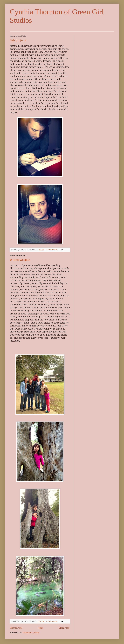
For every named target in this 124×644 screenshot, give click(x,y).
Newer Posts (16, 628)
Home (41, 628)
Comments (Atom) (31, 633)
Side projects (18, 40)
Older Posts (64, 628)
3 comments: (52, 250)
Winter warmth (20, 260)
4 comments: (52, 621)
